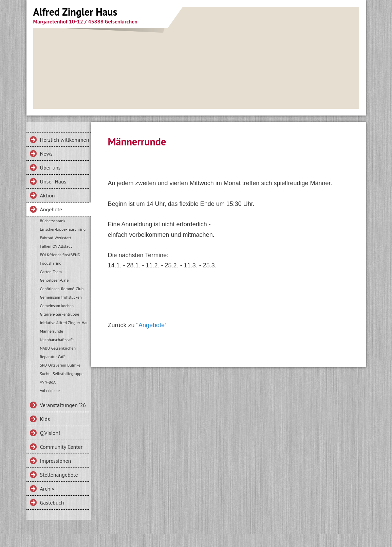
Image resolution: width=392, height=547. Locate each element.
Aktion (48, 195)
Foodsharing (51, 263)
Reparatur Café (53, 357)
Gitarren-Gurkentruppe (60, 314)
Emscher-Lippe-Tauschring (63, 229)
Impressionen (56, 461)
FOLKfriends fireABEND (60, 255)
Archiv (47, 489)
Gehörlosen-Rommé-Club (62, 289)
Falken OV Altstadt (56, 246)
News (46, 154)
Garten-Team (51, 272)
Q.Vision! (50, 433)
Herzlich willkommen (65, 140)
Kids (45, 419)
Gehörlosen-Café (54, 280)
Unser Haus (53, 181)
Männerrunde (52, 331)
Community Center (61, 447)
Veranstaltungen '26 (63, 405)
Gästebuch (52, 502)
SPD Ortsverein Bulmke (60, 365)
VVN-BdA (48, 382)
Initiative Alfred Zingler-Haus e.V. (65, 323)
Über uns (50, 167)
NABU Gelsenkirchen (58, 348)
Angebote (51, 209)
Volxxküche (50, 391)
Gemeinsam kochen (57, 306)
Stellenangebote (59, 475)
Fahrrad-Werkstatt (56, 238)
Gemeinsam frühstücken (61, 297)
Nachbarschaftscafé (57, 340)
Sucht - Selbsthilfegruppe (62, 374)
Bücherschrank (53, 221)
